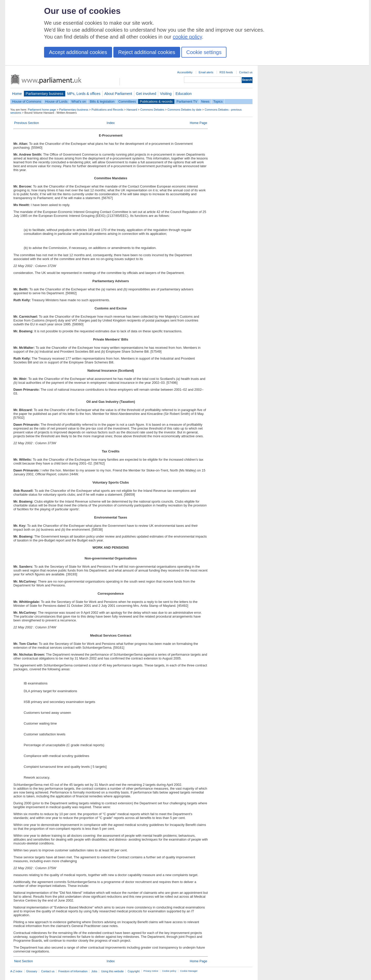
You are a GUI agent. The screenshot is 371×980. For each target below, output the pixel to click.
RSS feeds (226, 72)
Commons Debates (152, 110)
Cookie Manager (189, 971)
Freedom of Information (73, 971)
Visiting (166, 94)
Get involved (146, 94)
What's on (79, 101)
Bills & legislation (102, 101)
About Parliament (118, 94)
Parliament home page (42, 110)
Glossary (32, 971)
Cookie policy (169, 971)
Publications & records (156, 101)
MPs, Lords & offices (84, 94)
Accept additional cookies (78, 52)
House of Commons (27, 101)
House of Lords (56, 101)
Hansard (132, 110)
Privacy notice (151, 971)
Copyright (134, 971)
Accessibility (185, 72)
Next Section (24, 961)
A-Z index (16, 971)
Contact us (246, 72)
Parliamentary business (45, 94)
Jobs (94, 971)
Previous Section (27, 123)
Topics (218, 101)
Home (17, 94)
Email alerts (206, 72)
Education (184, 94)
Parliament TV (187, 101)
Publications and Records (107, 110)
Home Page (198, 123)
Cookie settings (204, 52)
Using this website (112, 971)
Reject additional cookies (147, 52)
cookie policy (187, 37)
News (205, 101)
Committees (127, 101)
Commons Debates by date (184, 110)
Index (111, 123)
